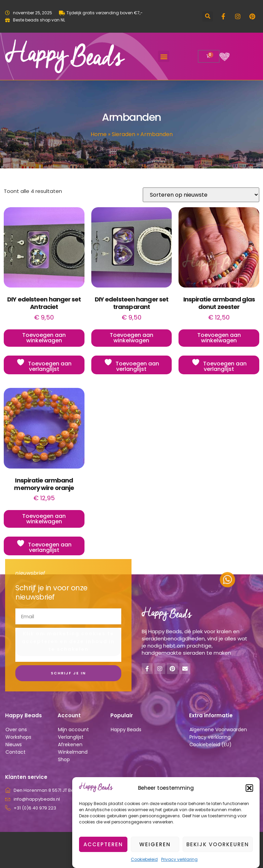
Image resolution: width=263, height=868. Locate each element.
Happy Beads (126, 730)
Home (99, 134)
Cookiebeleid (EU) (211, 744)
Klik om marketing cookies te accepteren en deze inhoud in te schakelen (68, 641)
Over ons (16, 730)
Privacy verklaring (210, 737)
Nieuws (14, 744)
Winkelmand (73, 752)
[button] (249, 805)
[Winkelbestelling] (201, 195)
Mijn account (73, 730)
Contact (16, 752)
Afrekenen (70, 744)
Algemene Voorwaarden (218, 730)
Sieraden (123, 134)
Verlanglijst (71, 737)
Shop (64, 759)
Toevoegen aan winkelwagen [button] (44, 338)
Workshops (18, 737)
